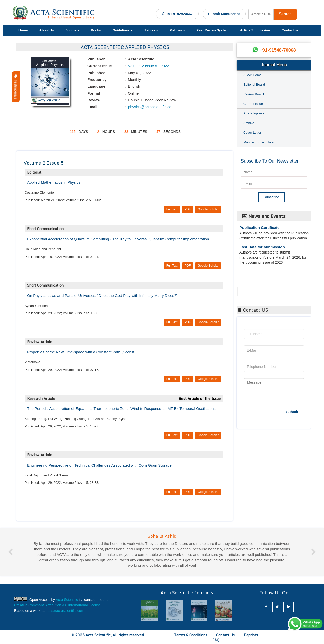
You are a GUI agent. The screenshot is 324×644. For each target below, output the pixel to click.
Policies (177, 30)
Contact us (290, 30)
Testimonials (16, 87)
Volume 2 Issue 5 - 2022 (148, 66)
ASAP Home (252, 75)
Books (96, 30)
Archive (249, 123)
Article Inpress (254, 113)
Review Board (254, 94)
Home (23, 30)
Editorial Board (254, 85)
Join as (151, 30)
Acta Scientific (257, 290)
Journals (72, 30)
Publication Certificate (259, 229)
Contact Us (225, 635)
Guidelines (122, 30)
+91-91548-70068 (278, 50)
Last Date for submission (262, 248)
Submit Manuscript (224, 14)
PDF (188, 209)
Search (285, 14)
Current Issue (253, 104)
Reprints (251, 635)
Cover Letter (252, 133)
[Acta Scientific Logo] (55, 13)
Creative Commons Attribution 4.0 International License (57, 605)
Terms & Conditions (191, 635)
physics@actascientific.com (151, 107)
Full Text (172, 209)
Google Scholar (208, 209)
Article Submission (255, 30)
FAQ (216, 640)
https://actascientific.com (65, 611)
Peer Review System (212, 30)
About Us (47, 30)
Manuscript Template (258, 142)
